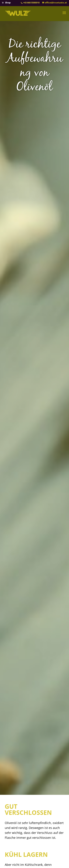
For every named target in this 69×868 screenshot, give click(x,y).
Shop (8, 3)
